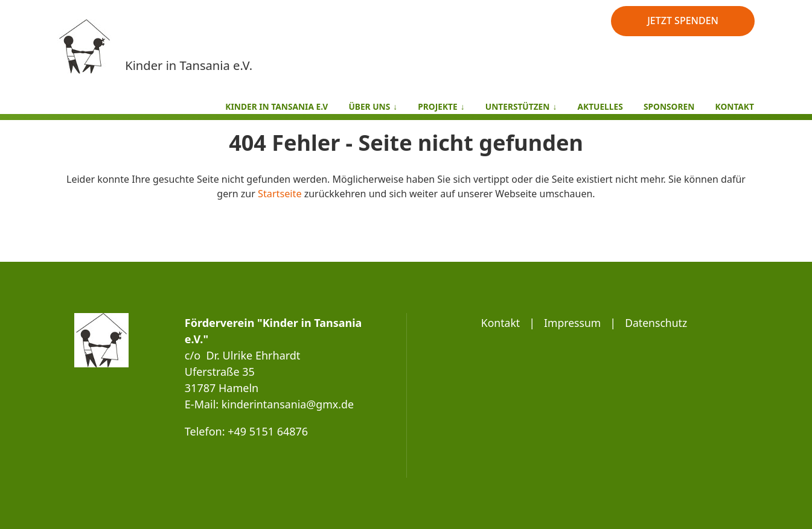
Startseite (280, 194)
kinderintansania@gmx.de (289, 404)
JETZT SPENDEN (683, 21)
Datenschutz (657, 323)
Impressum (572, 323)
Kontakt (499, 323)
